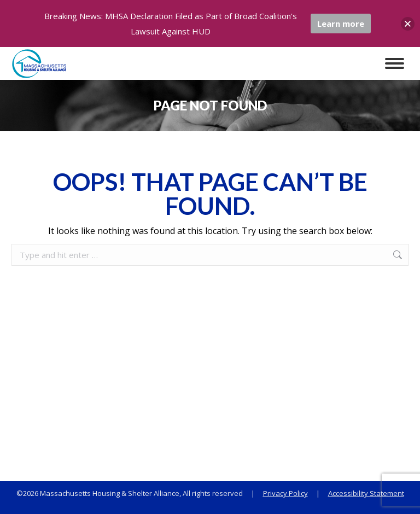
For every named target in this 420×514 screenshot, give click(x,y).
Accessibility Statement (366, 493)
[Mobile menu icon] (395, 63)
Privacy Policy (285, 493)
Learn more (341, 24)
